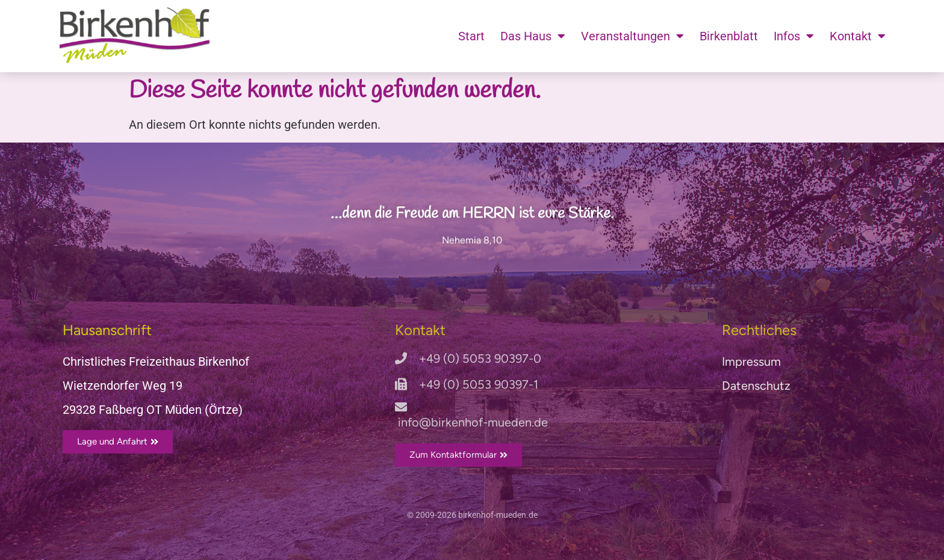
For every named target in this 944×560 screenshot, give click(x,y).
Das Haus (533, 36)
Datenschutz (756, 386)
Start (471, 36)
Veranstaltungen (632, 36)
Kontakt (858, 36)
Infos (794, 36)
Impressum (751, 362)
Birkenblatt (729, 36)
